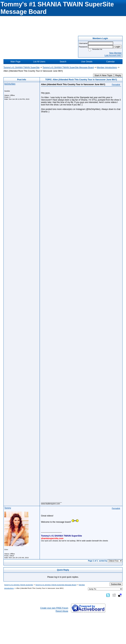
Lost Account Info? (113, 55)
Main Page (15, 62)
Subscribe (116, 584)
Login (117, 47)
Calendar (111, 62)
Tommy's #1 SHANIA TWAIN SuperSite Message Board (68, 67)
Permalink (116, 84)
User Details (87, 62)
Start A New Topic (103, 75)
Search (63, 62)
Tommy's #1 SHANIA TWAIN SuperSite (21, 67)
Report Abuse (62, 611)
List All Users (39, 62)
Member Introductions (107, 67)
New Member (116, 53)
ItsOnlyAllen (10, 84)
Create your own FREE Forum (54, 608)
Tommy (8, 508)
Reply (118, 75)
